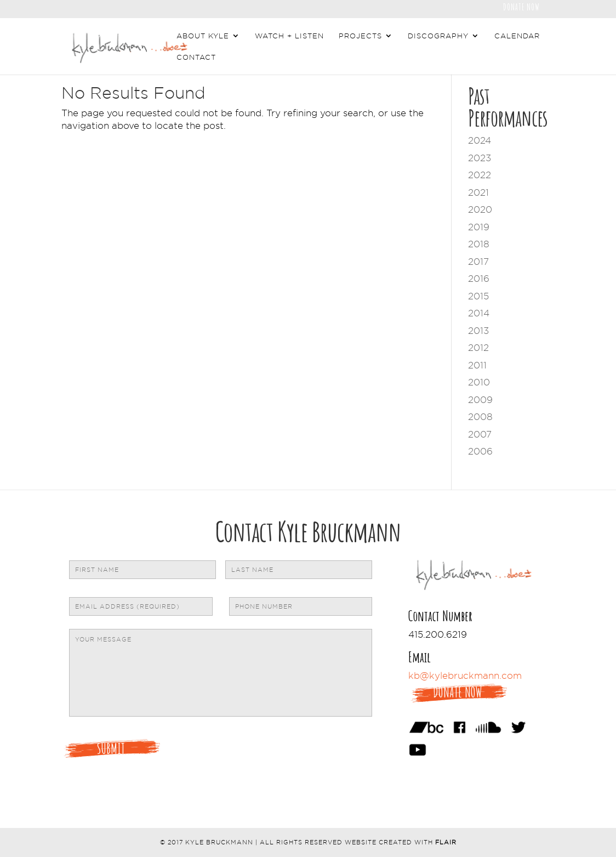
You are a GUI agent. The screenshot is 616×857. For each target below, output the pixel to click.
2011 (477, 365)
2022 (480, 175)
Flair (446, 842)
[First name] (142, 570)
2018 (479, 244)
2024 (480, 140)
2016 (479, 279)
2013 (478, 331)
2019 (479, 227)
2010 (479, 382)
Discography (438, 36)
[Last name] (299, 570)
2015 (478, 296)
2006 (480, 451)
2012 (478, 348)
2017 (478, 262)
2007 (480, 434)
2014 (479, 313)
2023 (480, 158)
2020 (480, 209)
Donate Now (521, 6)
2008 (480, 417)
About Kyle (203, 36)
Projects (360, 36)
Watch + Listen (289, 36)
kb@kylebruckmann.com (465, 676)
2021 (478, 192)
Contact (196, 57)
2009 (480, 400)
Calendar (517, 36)
